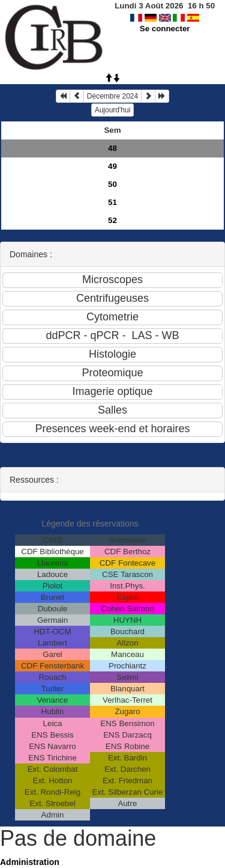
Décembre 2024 (112, 96)
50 (112, 184)
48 (112, 148)
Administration (30, 862)
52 (112, 220)
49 (112, 166)
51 (112, 202)
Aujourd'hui (113, 110)
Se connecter (165, 29)
